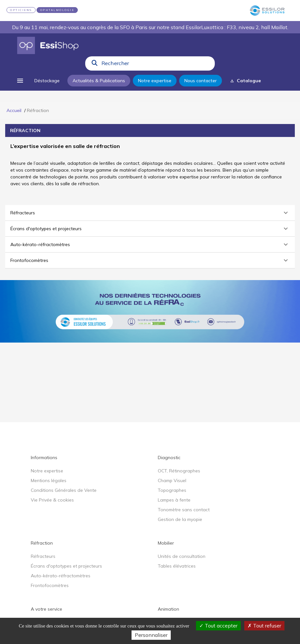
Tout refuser (264, 626)
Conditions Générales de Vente (64, 490)
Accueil (14, 110)
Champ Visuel (172, 480)
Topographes (172, 490)
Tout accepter (218, 626)
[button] (150, 213)
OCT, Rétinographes (179, 471)
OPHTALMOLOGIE (57, 10)
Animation (168, 609)
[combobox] (156, 65)
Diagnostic (169, 458)
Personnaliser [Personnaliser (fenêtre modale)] (151, 635)
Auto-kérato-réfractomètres (61, 576)
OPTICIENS (21, 10)
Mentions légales (49, 480)
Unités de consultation (182, 556)
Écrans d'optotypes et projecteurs (66, 566)
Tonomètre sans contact (184, 510)
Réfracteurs (43, 556)
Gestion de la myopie (180, 519)
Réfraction (42, 543)
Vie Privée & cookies (52, 500)
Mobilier (166, 543)
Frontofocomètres (50, 585)
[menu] (20, 81)
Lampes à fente (174, 500)
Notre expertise (47, 471)
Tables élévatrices (177, 566)
